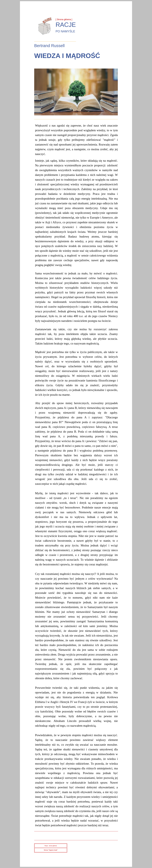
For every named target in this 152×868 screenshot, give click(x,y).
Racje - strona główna (51, 846)
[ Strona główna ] (64, 19)
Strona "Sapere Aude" (51, 850)
